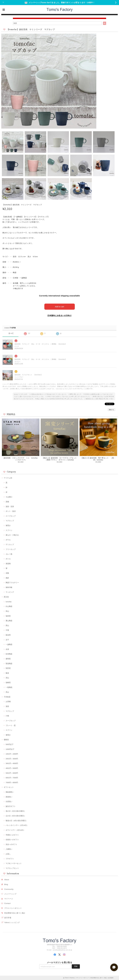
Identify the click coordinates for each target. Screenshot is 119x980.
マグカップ (10, 521)
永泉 (7, 649)
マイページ (9, 899)
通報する (111, 410)
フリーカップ (11, 549)
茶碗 (7, 502)
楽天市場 (8, 918)
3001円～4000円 (12, 763)
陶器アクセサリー (12, 583)
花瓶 (7, 573)
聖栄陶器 (9, 664)
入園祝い (9, 849)
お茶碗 (8, 702)
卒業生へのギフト (12, 835)
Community (9, 889)
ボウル (8, 540)
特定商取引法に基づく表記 (15, 913)
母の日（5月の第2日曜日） (16, 811)
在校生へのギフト (12, 840)
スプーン (9, 530)
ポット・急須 (11, 511)
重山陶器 (9, 621)
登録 (76, 966)
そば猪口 (9, 497)
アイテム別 (8, 478)
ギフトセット (9, 787)
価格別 (6, 740)
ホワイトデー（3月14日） (15, 830)
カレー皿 (9, 554)
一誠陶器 (9, 644)
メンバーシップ (10, 894)
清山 (7, 678)
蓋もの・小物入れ (12, 535)
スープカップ (11, 516)
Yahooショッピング (12, 922)
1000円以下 (10, 749)
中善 (7, 630)
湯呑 (7, 706)
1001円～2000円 (12, 754)
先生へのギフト (11, 844)
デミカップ (10, 544)
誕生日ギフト (11, 806)
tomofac (9, 602)
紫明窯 (8, 659)
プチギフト (10, 859)
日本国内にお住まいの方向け (59, 315)
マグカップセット (12, 868)
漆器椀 (8, 564)
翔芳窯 (8, 668)
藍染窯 (8, 635)
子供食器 (7, 697)
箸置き (8, 525)
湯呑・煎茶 (10, 507)
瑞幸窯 (8, 616)
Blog (6, 884)
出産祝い (9, 802)
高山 (7, 692)
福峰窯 (8, 683)
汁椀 (7, 716)
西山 (7, 625)
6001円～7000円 (12, 778)
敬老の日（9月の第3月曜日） (17, 821)
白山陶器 (9, 606)
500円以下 (10, 744)
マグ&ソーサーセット (14, 863)
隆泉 (7, 673)
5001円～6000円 (12, 773)
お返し (8, 854)
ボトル (8, 559)
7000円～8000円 (12, 783)
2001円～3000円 (12, 759)
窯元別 (6, 597)
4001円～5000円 (12, 768)
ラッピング (10, 592)
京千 (7, 640)
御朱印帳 (9, 587)
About (7, 880)
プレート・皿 (11, 725)
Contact (7, 903)
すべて (11, 333)
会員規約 (111, 978)
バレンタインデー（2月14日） (17, 825)
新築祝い (9, 797)
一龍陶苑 (9, 687)
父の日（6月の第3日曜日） (16, 816)
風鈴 (7, 578)
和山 (7, 611)
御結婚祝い (10, 792)
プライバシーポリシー (13, 908)
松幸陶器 (9, 654)
